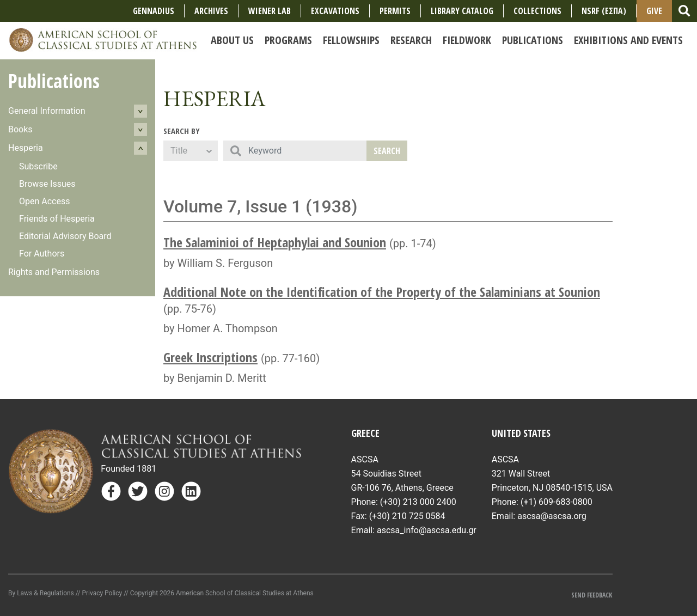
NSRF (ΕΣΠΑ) (604, 11)
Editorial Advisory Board (65, 236)
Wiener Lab (270, 11)
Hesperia (26, 148)
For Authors (42, 254)
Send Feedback (592, 595)
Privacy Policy (102, 593)
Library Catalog (462, 11)
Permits (395, 11)
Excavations (335, 11)
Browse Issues (47, 184)
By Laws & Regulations (41, 593)
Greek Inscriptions (210, 357)
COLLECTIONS (537, 11)
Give (654, 11)
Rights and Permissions (54, 272)
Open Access (44, 201)
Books (20, 129)
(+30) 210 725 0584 (407, 516)
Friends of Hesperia (57, 219)
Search (387, 151)
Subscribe (38, 166)
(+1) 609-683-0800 (557, 502)
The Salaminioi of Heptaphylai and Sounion (275, 242)
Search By (182, 131)
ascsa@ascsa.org (552, 516)
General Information (47, 111)
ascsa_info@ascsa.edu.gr (427, 530)
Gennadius (154, 11)
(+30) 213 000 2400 (418, 502)
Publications (54, 81)
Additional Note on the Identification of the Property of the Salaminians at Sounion (382, 292)
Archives (211, 11)
